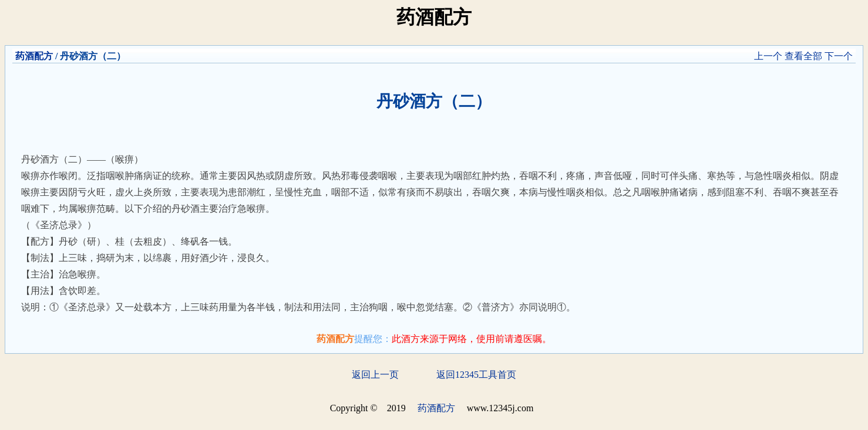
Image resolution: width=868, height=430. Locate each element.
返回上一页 (375, 375)
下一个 (839, 56)
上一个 (768, 56)
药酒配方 (34, 56)
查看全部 (803, 56)
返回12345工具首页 (476, 375)
